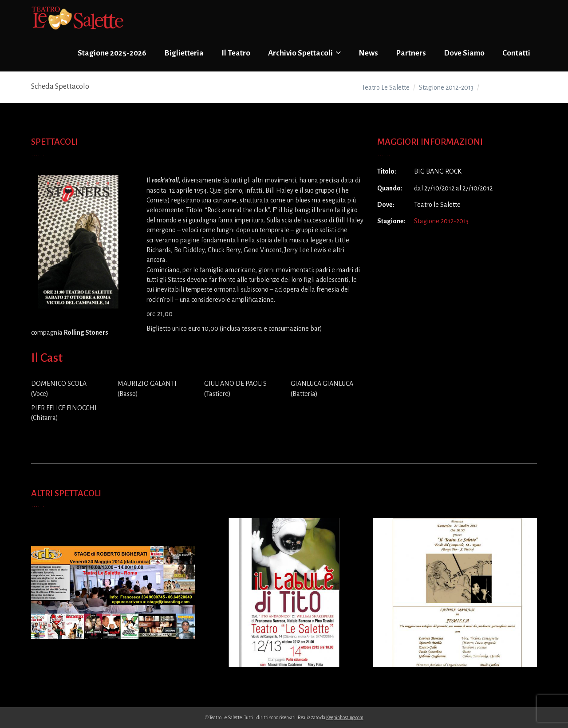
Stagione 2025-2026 (112, 53)
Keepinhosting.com (345, 717)
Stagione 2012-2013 (441, 221)
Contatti (516, 53)
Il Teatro (236, 53)
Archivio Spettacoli (304, 53)
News (368, 53)
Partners (411, 53)
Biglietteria (184, 53)
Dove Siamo (464, 53)
